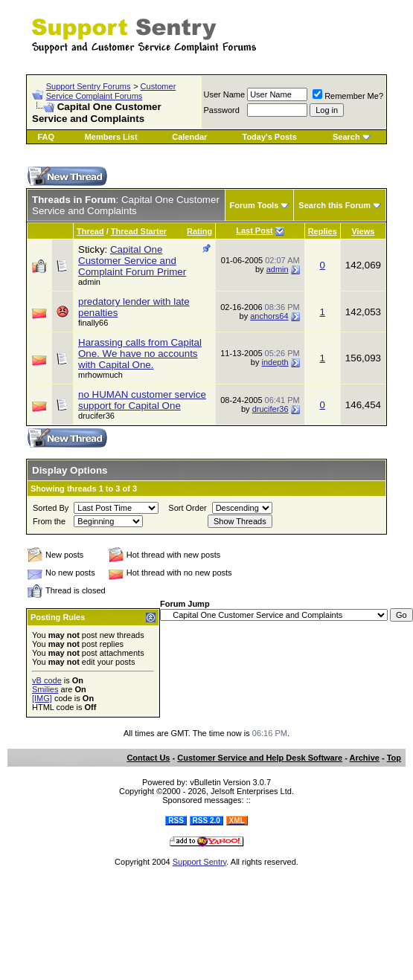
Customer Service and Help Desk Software (260, 758)
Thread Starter (139, 231)
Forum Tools (254, 205)
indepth (275, 362)
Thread (90, 231)
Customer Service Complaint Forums (111, 91)
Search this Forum (334, 205)
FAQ (46, 137)
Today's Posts (269, 137)
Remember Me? (348, 96)
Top (394, 758)
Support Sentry (200, 862)
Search (346, 137)
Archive (365, 758)
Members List (111, 137)
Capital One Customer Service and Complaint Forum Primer (132, 261)
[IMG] (42, 698)
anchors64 (269, 316)
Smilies (45, 689)
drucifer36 (270, 409)
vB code (47, 680)
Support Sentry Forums (89, 86)
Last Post (254, 231)
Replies (323, 231)
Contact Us (148, 758)
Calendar (189, 137)
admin (89, 282)
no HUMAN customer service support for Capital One (142, 400)
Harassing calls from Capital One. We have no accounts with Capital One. (140, 354)
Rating (199, 231)
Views (363, 231)
